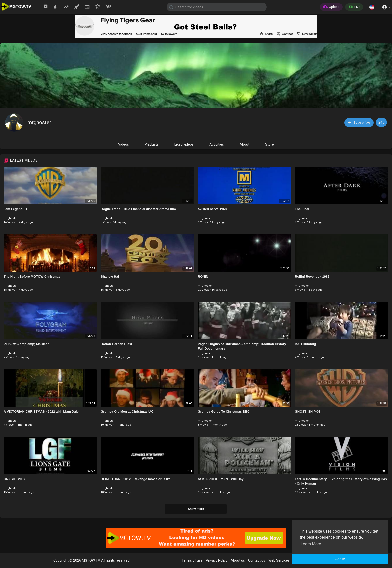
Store (270, 144)
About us (238, 560)
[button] (372, 7)
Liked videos (184, 144)
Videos (124, 144)
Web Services (279, 560)
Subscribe (359, 123)
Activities (217, 144)
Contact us (257, 560)
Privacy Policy (217, 560)
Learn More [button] (311, 544)
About (245, 144)
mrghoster (39, 122)
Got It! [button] (340, 559)
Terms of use (192, 560)
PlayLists (152, 144)
